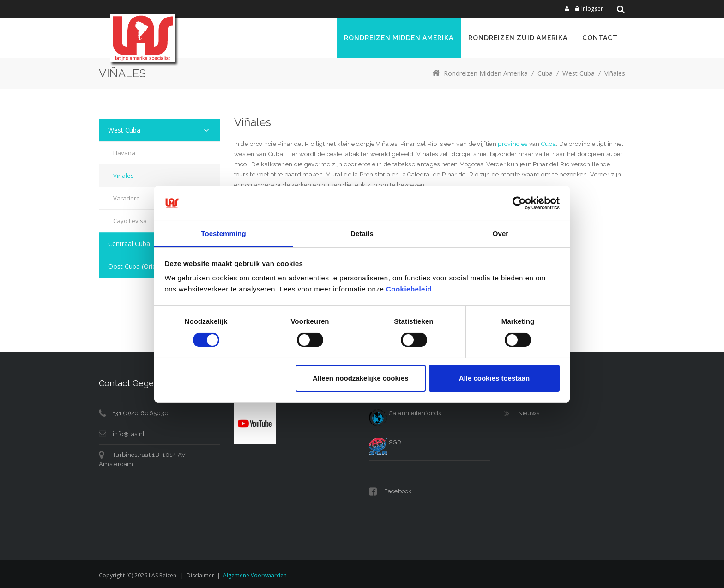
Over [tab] (501, 233)
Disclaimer (200, 575)
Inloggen (593, 9)
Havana (124, 153)
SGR (385, 442)
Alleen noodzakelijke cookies (361, 379)
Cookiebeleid (409, 289)
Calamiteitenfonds (405, 413)
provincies (513, 144)
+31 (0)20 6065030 (141, 413)
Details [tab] (362, 233)
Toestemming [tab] (223, 233)
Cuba (549, 144)
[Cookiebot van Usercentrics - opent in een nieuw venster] (519, 203)
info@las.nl (129, 434)
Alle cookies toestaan (494, 379)
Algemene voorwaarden (255, 575)
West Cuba (124, 130)
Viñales (124, 176)
